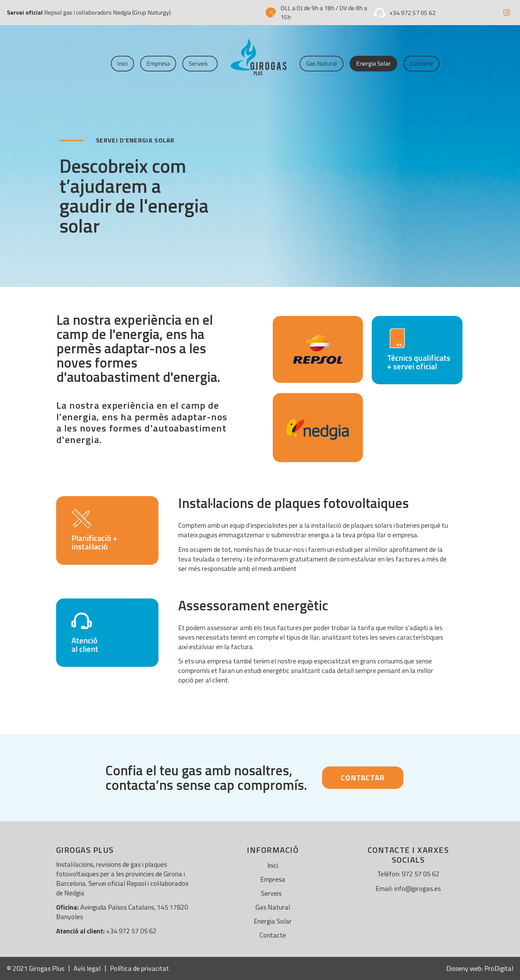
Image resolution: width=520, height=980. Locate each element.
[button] (363, 778)
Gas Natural (322, 63)
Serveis (200, 63)
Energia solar (373, 63)
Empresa (158, 63)
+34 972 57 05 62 (413, 13)
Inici (122, 63)
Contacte (421, 63)
